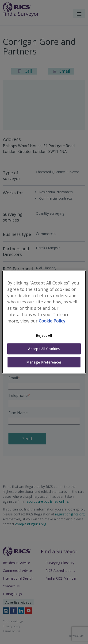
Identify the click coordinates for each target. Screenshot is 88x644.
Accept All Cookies (44, 349)
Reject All (44, 335)
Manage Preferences (44, 362)
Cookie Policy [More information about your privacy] (52, 321)
